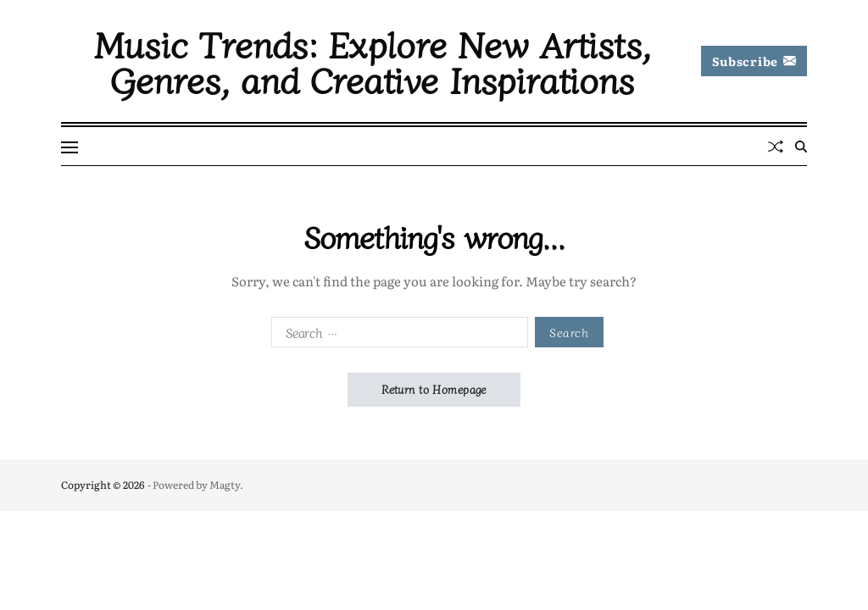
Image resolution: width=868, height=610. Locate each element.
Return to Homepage (434, 389)
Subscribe (754, 61)
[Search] (801, 147)
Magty (225, 485)
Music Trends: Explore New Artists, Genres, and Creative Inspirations (373, 61)
